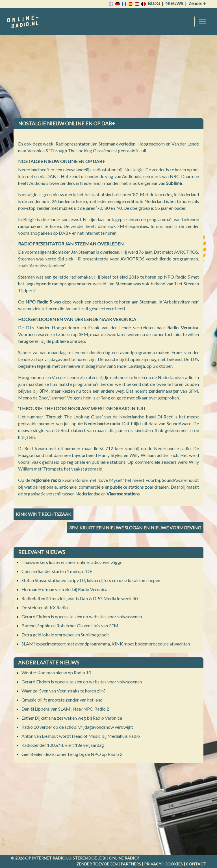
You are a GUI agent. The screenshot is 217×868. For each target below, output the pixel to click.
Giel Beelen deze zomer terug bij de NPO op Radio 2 (72, 754)
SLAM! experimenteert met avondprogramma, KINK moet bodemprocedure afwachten (106, 644)
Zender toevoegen (97, 864)
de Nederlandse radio (99, 423)
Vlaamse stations (123, 494)
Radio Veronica (183, 327)
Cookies (174, 864)
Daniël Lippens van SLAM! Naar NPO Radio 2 (65, 709)
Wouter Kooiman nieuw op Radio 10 (56, 673)
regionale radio (46, 480)
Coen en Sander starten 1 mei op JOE (57, 571)
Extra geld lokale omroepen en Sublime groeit (65, 635)
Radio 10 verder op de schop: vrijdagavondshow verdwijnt (77, 727)
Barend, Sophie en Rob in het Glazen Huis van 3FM (70, 626)
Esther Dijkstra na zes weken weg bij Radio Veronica (72, 718)
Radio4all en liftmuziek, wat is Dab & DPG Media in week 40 (80, 598)
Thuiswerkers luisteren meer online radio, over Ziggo (72, 562)
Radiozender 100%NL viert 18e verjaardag (63, 745)
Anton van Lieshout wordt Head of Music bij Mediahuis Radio (81, 736)
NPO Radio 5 (39, 302)
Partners (131, 864)
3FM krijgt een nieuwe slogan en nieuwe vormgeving (135, 528)
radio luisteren (70, 858)
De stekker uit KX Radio (45, 607)
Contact (196, 864)
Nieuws (174, 3)
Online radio (123, 858)
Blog (154, 3)
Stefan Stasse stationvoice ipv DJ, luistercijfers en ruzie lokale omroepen (91, 580)
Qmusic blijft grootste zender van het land (62, 700)
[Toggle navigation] (202, 22)
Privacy (153, 864)
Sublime (174, 183)
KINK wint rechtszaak (44, 514)
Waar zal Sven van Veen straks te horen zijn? (64, 691)
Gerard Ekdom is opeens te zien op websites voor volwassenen (82, 616)
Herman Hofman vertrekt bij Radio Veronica (64, 589)
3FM (44, 391)
